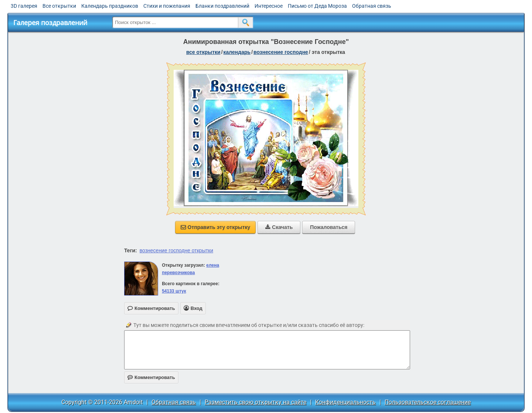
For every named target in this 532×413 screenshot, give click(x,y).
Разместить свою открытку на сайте (255, 402)
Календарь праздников (110, 6)
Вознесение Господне (281, 52)
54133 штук (174, 291)
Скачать (279, 227)
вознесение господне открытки (176, 250)
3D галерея (24, 6)
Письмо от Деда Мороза (317, 6)
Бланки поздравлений (222, 6)
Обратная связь (372, 6)
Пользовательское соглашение (428, 402)
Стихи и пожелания (167, 6)
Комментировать (151, 377)
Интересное (269, 6)
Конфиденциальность (345, 402)
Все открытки (59, 6)
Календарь (237, 52)
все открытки (203, 52)
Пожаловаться (329, 227)
